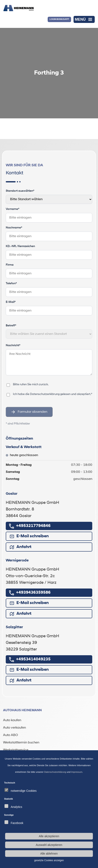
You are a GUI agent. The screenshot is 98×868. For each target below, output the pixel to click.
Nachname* (14, 228)
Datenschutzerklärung (55, 772)
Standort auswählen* (20, 191)
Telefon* (11, 284)
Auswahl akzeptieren (49, 845)
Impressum (77, 772)
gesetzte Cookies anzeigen (49, 860)
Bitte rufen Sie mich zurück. (31, 385)
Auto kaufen (12, 720)
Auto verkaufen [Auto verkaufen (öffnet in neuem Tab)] (14, 728)
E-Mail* (11, 302)
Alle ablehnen (49, 854)
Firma (10, 265)
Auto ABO (10, 735)
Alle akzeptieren (49, 836)
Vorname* (13, 209)
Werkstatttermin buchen (21, 743)
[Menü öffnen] (84, 19)
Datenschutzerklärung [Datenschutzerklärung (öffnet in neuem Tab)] (45, 394)
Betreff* (11, 326)
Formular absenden (29, 412)
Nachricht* (13, 345)
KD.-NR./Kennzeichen (20, 246)
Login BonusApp (59, 19)
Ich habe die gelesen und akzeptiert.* (53, 394)
